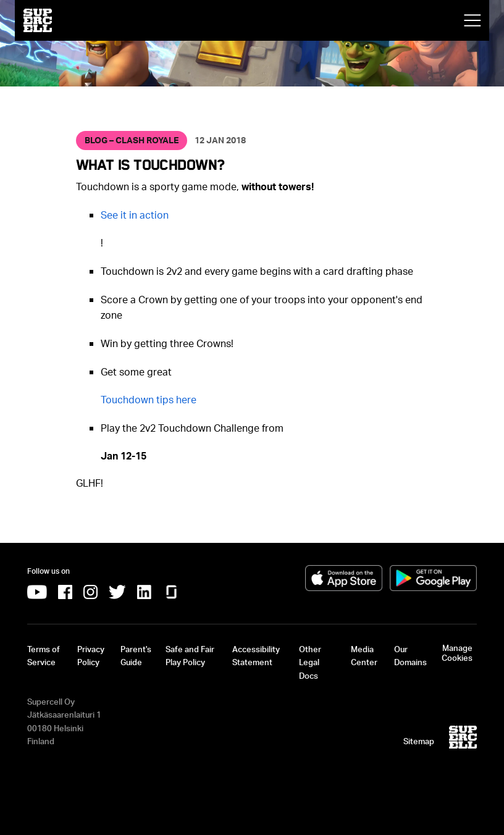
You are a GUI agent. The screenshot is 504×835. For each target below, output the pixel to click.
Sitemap (419, 741)
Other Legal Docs (310, 662)
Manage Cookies (457, 653)
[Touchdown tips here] (149, 399)
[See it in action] (135, 215)
